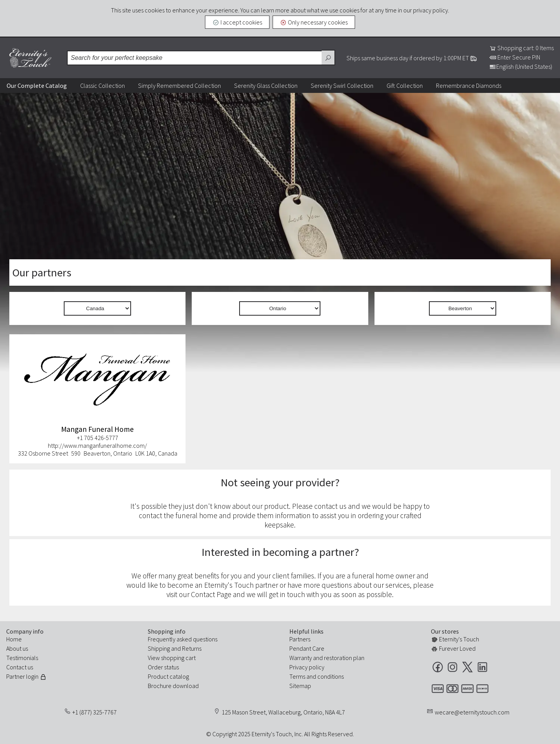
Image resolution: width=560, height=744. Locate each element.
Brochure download (173, 686)
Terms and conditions (317, 676)
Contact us (20, 667)
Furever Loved (453, 648)
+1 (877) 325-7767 (94, 712)
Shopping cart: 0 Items (521, 48)
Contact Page (211, 594)
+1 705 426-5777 (98, 438)
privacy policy (430, 10)
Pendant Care (307, 648)
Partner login (26, 676)
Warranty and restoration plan (327, 658)
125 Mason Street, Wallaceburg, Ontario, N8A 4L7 (283, 712)
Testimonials (22, 658)
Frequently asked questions (183, 639)
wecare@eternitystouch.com (472, 712)
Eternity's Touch (30, 58)
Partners (300, 639)
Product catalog (168, 676)
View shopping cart (172, 658)
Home (14, 639)
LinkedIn (482, 667)
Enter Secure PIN (515, 57)
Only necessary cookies (314, 22)
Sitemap (300, 686)
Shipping (159, 648)
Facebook (438, 667)
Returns (192, 648)
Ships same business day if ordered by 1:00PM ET (412, 58)
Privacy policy (307, 667)
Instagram (452, 667)
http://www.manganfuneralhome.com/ (97, 445)
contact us (330, 506)
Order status (163, 667)
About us (17, 648)
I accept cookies (237, 22)
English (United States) (521, 66)
